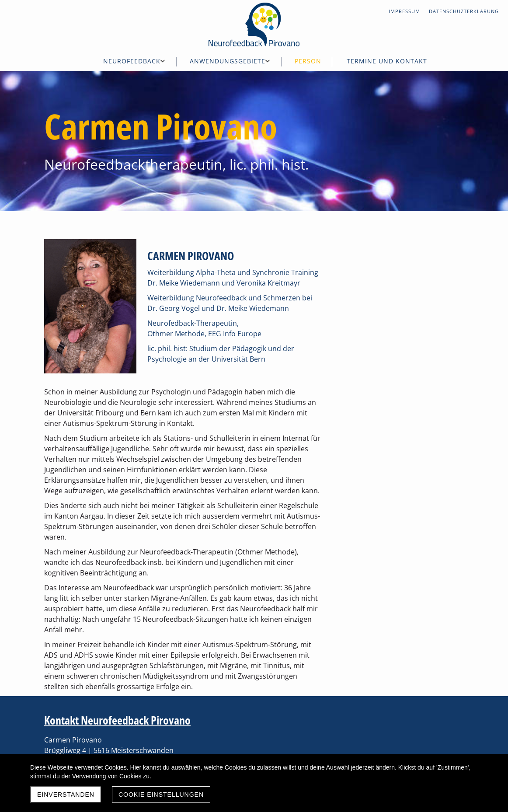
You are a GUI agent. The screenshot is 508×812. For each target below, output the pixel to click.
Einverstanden (66, 795)
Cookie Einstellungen (161, 795)
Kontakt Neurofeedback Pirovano (117, 720)
